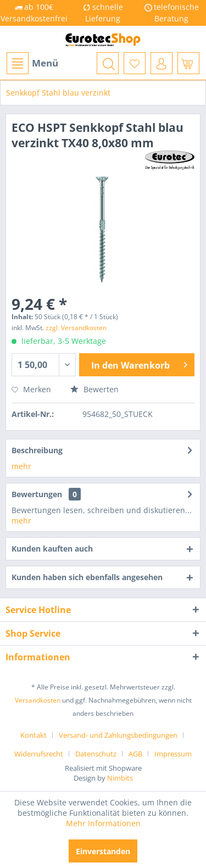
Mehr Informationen (103, 823)
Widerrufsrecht (39, 754)
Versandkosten (38, 700)
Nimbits (120, 778)
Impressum (173, 754)
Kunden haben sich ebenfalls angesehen (87, 577)
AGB (135, 754)
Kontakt (34, 735)
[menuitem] (32, 63)
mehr (21, 466)
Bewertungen (37, 494)
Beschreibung (37, 450)
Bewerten (94, 389)
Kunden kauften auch (52, 549)
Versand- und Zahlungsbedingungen (118, 735)
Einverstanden (103, 851)
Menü (32, 63)
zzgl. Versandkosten (76, 328)
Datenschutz (96, 754)
